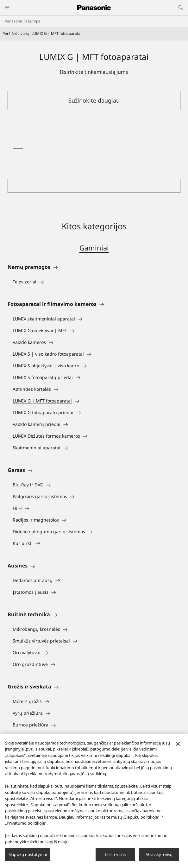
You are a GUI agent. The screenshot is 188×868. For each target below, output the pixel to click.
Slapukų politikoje (141, 817)
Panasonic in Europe (23, 21)
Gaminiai (94, 248)
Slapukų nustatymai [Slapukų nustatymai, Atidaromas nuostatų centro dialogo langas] (28, 854)
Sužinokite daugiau (94, 100)
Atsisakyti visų (159, 854)
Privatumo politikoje (26, 823)
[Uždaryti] (178, 744)
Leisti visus (116, 854)
